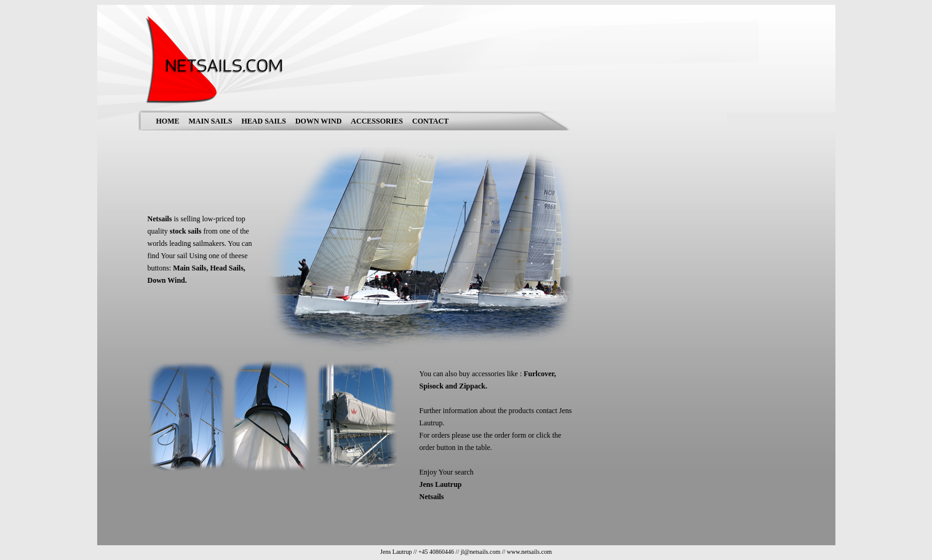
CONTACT (430, 121)
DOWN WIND (318, 121)
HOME (168, 121)
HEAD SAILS (264, 121)
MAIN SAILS (211, 121)
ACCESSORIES (377, 121)
